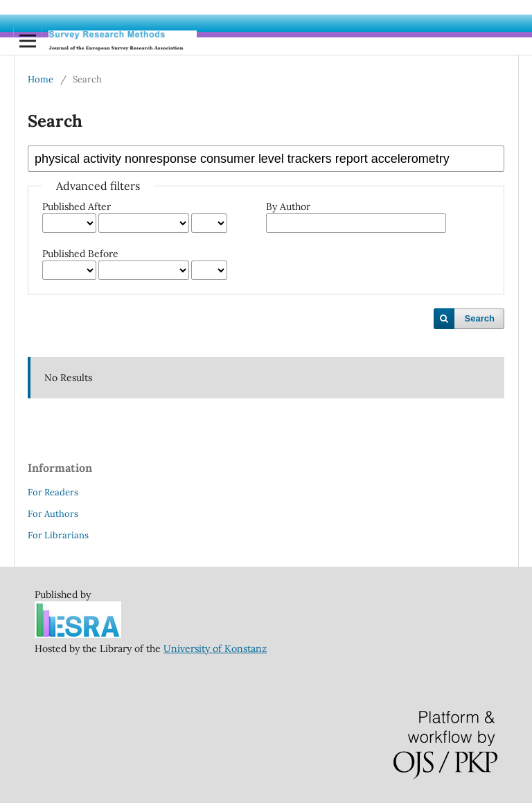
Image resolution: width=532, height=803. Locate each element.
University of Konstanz (215, 648)
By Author (288, 206)
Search (480, 318)
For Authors (53, 514)
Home (41, 79)
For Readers (53, 492)
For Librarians (58, 535)
